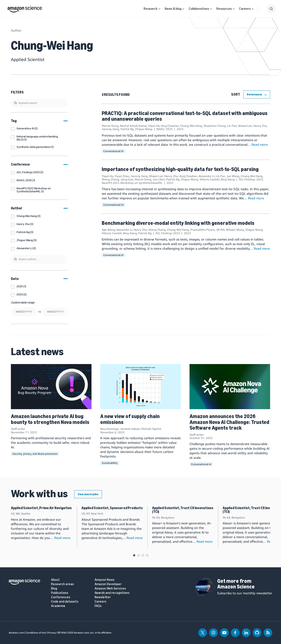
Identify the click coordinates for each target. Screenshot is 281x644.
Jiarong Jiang (110, 129)
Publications (60, 593)
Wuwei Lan (245, 126)
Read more (260, 144)
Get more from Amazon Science (236, 584)
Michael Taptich (151, 429)
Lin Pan (232, 126)
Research (151, 9)
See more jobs (88, 494)
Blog (54, 589)
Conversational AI (113, 151)
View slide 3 (143, 555)
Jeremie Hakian (130, 429)
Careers (245, 9)
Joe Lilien (159, 179)
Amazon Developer (108, 584)
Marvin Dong (110, 126)
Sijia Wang (108, 230)
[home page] (25, 8)
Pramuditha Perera (203, 230)
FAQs (98, 606)
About (55, 580)
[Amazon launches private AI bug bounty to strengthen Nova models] (51, 387)
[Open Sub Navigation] (159, 9)
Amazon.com (16, 633)
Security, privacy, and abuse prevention (35, 454)
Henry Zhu (260, 126)
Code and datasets (65, 602)
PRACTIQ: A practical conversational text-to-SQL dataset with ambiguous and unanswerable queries (185, 116)
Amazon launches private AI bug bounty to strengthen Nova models (50, 419)
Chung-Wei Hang (191, 126)
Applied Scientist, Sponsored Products (112, 508)
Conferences (61, 597)
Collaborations (199, 9)
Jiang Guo (127, 179)
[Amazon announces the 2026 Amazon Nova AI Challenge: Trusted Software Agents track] (230, 387)
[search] (39, 103)
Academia (58, 606)
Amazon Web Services (110, 589)
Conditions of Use (36, 633)
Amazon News (104, 580)
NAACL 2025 (165, 129)
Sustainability (110, 463)
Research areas (62, 584)
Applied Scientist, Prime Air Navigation (41, 508)
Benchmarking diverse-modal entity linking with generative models (178, 223)
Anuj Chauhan (170, 126)
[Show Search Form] (271, 9)
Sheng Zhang (110, 179)
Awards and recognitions (112, 593)
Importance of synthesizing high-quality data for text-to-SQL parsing (180, 169)
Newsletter (103, 597)
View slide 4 (147, 555)
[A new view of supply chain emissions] (140, 387)
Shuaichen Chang (215, 126)
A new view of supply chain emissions (130, 419)
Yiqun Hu (154, 126)
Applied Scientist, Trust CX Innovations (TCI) (183, 510)
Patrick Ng (127, 129)
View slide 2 (139, 555)
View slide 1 (134, 555)
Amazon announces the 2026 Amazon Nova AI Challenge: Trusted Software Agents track (229, 422)
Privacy (52, 633)
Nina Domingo (110, 429)
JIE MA (220, 230)
